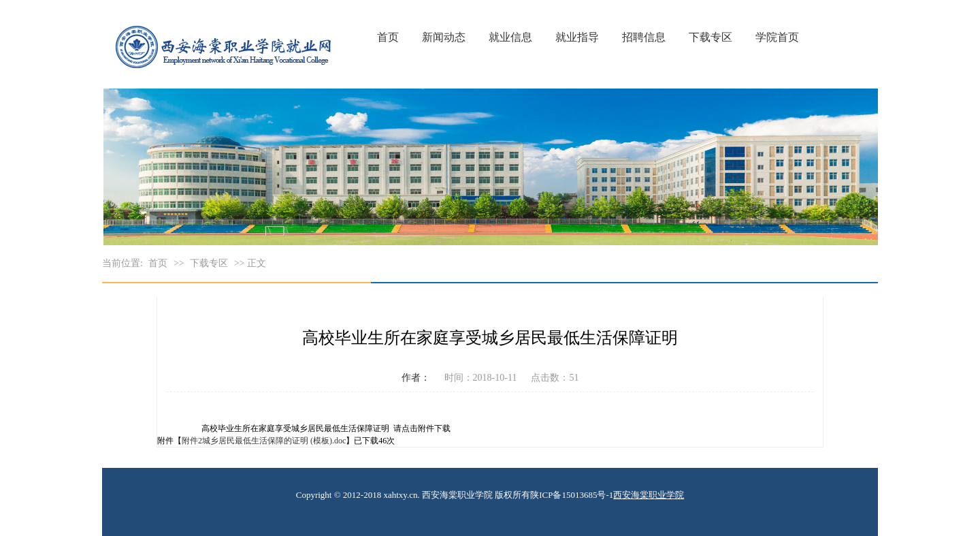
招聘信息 (644, 37)
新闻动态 (444, 37)
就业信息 (510, 37)
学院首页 (777, 37)
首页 (388, 37)
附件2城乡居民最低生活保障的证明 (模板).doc (264, 441)
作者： (416, 378)
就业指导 (577, 37)
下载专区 (710, 37)
